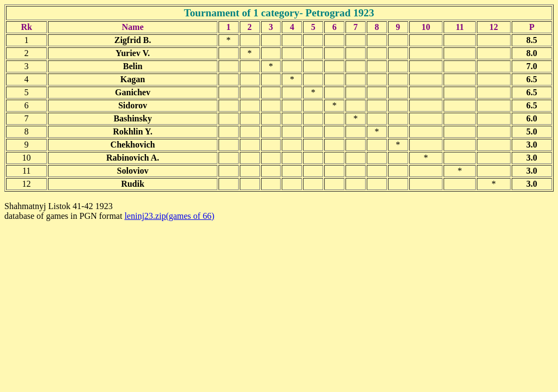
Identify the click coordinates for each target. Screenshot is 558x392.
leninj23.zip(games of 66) (169, 216)
